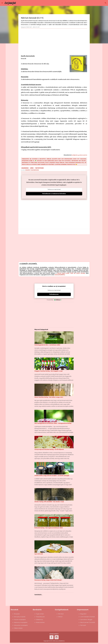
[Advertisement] (54, 41)
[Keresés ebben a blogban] (98, 3)
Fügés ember (40, 614)
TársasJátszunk (40, 617)
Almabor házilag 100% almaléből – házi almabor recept (49, 502)
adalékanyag (25, 168)
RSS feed (61, 614)
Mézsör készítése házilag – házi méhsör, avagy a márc (49, 397)
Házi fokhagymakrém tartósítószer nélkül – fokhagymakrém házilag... (53, 423)
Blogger (90, 620)
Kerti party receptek (20, 617)
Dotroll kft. (92, 622)
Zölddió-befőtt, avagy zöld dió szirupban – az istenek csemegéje (52, 476)
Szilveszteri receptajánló (21, 625)
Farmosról (83, 625)
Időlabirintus (39, 620)
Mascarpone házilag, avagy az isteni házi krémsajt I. (48, 580)
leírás (32, 168)
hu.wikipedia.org (75, 155)
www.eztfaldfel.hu (60, 275)
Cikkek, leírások (18, 628)
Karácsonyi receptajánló (21, 622)
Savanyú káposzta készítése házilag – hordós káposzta (49, 449)
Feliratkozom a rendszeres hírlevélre (54, 194)
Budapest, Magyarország (32, 170)
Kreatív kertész (40, 622)
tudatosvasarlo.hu (83, 155)
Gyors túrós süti (39, 554)
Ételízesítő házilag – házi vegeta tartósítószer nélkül (49, 528)
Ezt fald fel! (10, 3)
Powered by (54, 300)
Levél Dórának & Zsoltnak (87, 617)
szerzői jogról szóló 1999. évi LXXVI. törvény (71, 273)
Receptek (17, 614)
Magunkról (83, 614)
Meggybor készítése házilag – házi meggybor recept (48, 371)
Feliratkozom (54, 294)
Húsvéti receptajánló (20, 620)
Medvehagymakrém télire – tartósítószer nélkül (47, 345)
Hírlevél (60, 617)
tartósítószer (39, 168)
